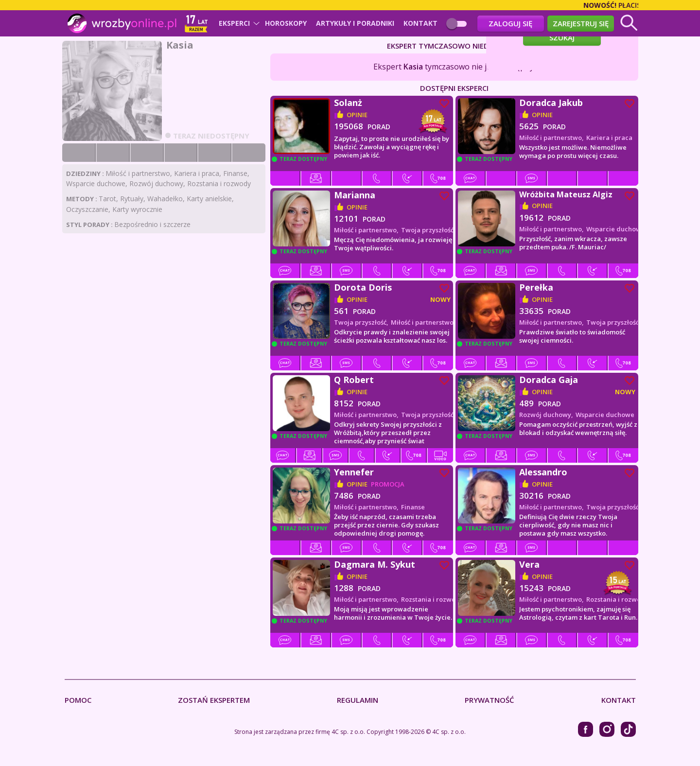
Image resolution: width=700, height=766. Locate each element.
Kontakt (420, 23)
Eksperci (234, 23)
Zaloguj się (510, 23)
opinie (357, 115)
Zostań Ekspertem (214, 700)
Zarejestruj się (581, 23)
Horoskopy (286, 23)
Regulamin (358, 700)
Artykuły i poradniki (355, 23)
